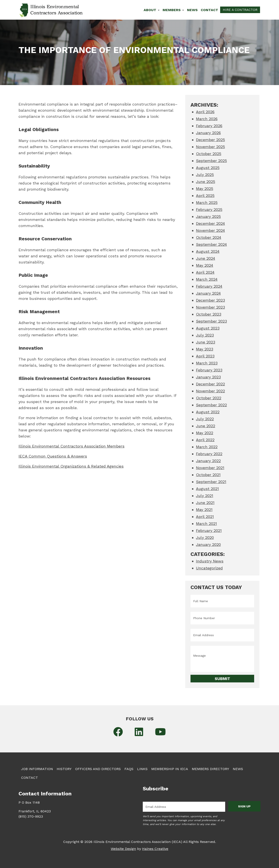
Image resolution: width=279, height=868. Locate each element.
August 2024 (208, 251)
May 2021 (204, 510)
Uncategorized (209, 568)
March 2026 (207, 119)
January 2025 (208, 216)
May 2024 (205, 265)
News (192, 10)
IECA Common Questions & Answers (53, 456)
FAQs (129, 769)
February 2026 (209, 126)
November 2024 (210, 230)
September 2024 (211, 244)
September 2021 (211, 482)
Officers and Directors (98, 769)
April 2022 (205, 440)
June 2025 (206, 182)
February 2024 (209, 286)
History (64, 769)
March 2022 (207, 447)
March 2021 (206, 524)
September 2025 (211, 161)
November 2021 (210, 468)
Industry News (210, 561)
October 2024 (209, 237)
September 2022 (211, 405)
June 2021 (205, 503)
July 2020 (205, 537)
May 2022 (205, 433)
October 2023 (209, 314)
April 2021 (205, 517)
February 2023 (209, 370)
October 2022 (209, 398)
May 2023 (205, 349)
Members (173, 10)
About (152, 10)
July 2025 (205, 175)
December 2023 (210, 300)
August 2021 (207, 489)
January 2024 (208, 293)
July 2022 (205, 419)
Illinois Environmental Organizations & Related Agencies (71, 466)
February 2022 (209, 454)
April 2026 (205, 112)
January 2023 (208, 377)
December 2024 (210, 223)
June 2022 (206, 426)
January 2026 (208, 133)
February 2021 (209, 531)
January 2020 (208, 544)
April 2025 (205, 196)
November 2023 (210, 307)
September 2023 (211, 321)
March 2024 (207, 279)
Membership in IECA (170, 769)
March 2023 (207, 363)
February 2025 (209, 209)
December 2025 (210, 140)
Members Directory (210, 769)
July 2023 (205, 335)
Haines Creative (155, 849)
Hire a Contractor (240, 10)
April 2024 (205, 272)
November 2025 (210, 147)
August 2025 (208, 168)
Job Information (37, 769)
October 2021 (208, 475)
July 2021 (205, 496)
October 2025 (209, 154)
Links (142, 769)
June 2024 (206, 258)
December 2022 (210, 384)
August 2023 (208, 328)
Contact (209, 10)
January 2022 (208, 461)
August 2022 (208, 412)
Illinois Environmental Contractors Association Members (71, 446)
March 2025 (207, 202)
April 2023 (205, 356)
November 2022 (210, 391)
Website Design (123, 849)
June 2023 (206, 342)
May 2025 (205, 189)
